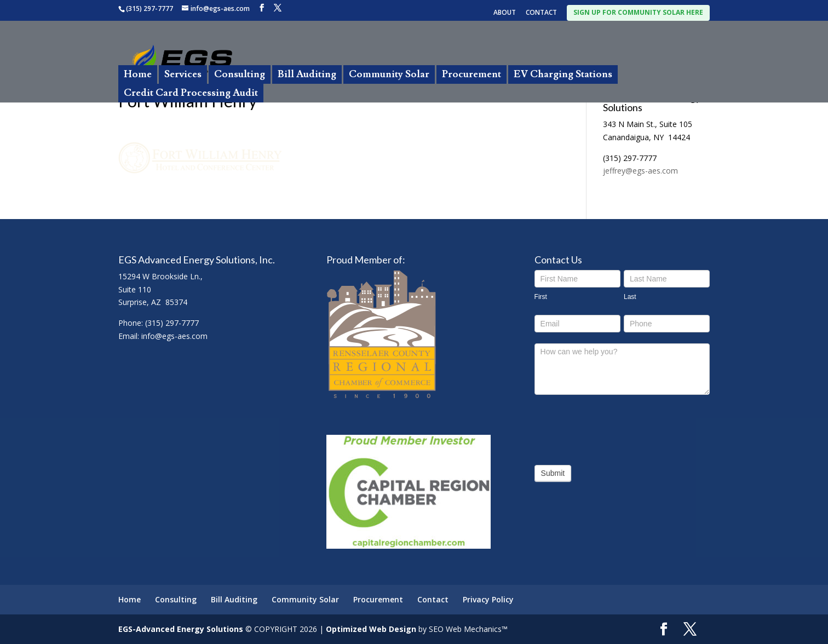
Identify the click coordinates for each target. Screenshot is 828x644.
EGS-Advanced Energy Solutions (181, 629)
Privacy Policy (488, 599)
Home (138, 74)
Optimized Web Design (371, 629)
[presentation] (618, 427)
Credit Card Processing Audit (191, 93)
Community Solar (389, 74)
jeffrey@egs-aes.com (640, 171)
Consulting (240, 74)
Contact (433, 599)
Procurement (472, 74)
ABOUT (505, 13)
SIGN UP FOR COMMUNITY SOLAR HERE (638, 12)
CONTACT (541, 13)
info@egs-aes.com (174, 336)
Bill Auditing (307, 74)
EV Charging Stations (563, 74)
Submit (553, 473)
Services (183, 74)
